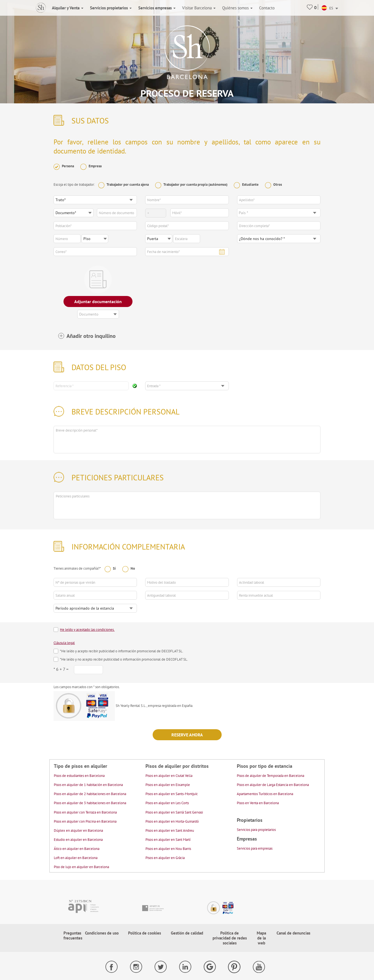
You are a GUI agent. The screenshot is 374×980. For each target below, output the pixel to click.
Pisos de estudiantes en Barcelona (79, 776)
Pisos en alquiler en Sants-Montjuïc (172, 794)
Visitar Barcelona (199, 8)
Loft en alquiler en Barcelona (76, 858)
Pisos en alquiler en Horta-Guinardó (172, 821)
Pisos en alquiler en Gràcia (165, 858)
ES (327, 8)
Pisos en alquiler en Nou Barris (168, 849)
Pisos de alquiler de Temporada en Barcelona (270, 776)
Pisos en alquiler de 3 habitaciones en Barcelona (90, 803)
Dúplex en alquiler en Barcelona (78, 830)
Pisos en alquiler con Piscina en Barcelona (85, 821)
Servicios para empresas (255, 848)
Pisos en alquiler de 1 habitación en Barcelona (88, 785)
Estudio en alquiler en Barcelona (78, 840)
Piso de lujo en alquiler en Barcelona (81, 867)
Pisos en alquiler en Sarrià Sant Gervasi (174, 812)
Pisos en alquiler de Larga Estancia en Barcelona (273, 785)
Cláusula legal (64, 643)
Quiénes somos (237, 8)
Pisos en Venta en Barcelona (258, 803)
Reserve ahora (187, 735)
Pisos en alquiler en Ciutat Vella (169, 776)
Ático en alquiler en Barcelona (77, 849)
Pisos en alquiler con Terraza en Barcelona (85, 812)
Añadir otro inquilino (91, 336)
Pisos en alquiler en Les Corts (167, 803)
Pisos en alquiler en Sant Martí (168, 840)
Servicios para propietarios (256, 830)
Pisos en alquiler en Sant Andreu (170, 830)
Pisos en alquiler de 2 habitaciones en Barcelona (90, 794)
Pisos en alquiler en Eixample (168, 785)
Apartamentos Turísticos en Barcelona (265, 794)
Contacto (267, 8)
